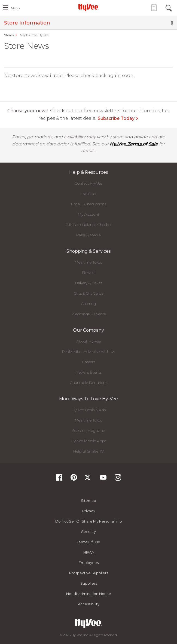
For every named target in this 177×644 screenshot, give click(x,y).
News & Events (89, 372)
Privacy (89, 511)
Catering (89, 304)
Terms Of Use (88, 542)
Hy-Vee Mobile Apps (88, 441)
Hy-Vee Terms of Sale (134, 144)
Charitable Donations (89, 383)
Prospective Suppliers (89, 573)
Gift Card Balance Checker (89, 225)
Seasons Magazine (88, 431)
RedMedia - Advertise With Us (88, 352)
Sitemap (88, 500)
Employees (89, 563)
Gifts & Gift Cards (89, 293)
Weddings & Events (89, 314)
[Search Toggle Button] (169, 7)
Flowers (89, 273)
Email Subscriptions (89, 204)
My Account (89, 214)
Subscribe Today (118, 118)
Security (88, 532)
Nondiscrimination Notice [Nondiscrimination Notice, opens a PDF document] (89, 594)
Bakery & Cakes (89, 283)
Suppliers (89, 583)
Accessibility (89, 604)
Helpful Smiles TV (88, 451)
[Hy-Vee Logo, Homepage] (88, 7)
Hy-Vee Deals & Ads (89, 410)
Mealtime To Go (89, 262)
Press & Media (88, 235)
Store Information (88, 23)
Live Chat (88, 194)
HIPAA (89, 552)
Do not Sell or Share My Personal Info (89, 521)
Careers (89, 362)
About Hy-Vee (88, 341)
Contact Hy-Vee (88, 183)
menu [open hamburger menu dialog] (15, 8)
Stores (9, 35)
